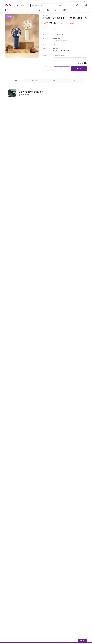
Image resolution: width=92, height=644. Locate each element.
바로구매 (79, 69)
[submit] (60, 5)
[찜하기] (45, 69)
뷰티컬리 (22, 5)
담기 (62, 69)
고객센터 (85, 1)
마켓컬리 (15, 5)
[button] (44, 93)
